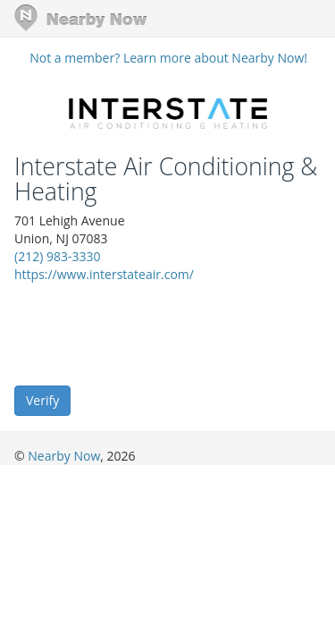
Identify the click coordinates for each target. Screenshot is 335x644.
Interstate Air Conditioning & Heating (166, 179)
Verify (42, 400)
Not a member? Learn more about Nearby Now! (168, 58)
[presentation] (150, 333)
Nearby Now (64, 456)
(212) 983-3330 (57, 256)
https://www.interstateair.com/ (104, 274)
